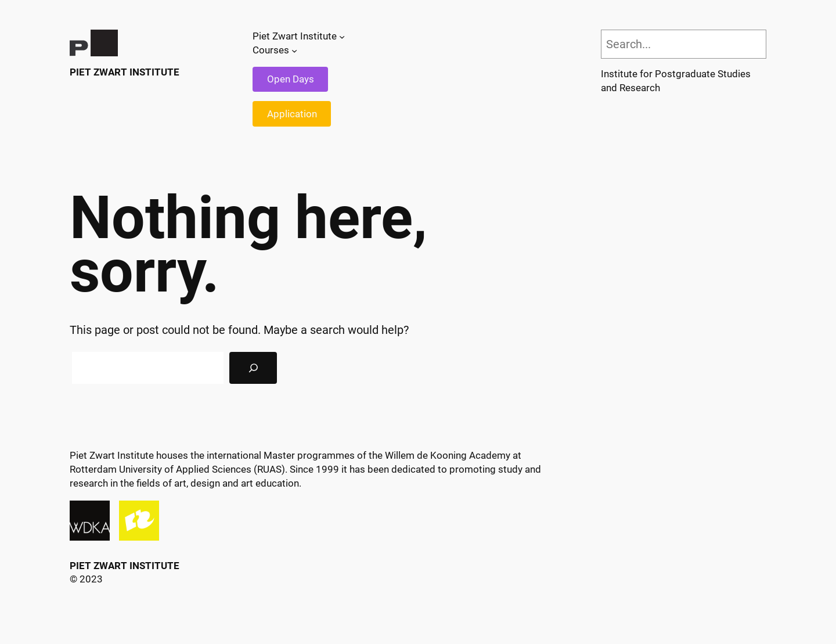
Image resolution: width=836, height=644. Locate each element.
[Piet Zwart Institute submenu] (342, 37)
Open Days (291, 79)
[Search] (253, 368)
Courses (271, 50)
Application (292, 114)
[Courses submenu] (294, 51)
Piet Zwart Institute (125, 72)
